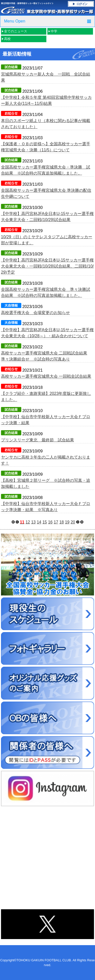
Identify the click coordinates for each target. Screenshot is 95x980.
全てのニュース (16, 31)
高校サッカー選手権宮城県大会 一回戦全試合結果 (46, 376)
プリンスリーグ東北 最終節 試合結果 (37, 440)
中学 (54, 31)
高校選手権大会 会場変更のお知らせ (35, 313)
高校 (7, 39)
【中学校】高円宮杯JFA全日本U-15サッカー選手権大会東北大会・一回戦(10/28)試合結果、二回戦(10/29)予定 (47, 266)
